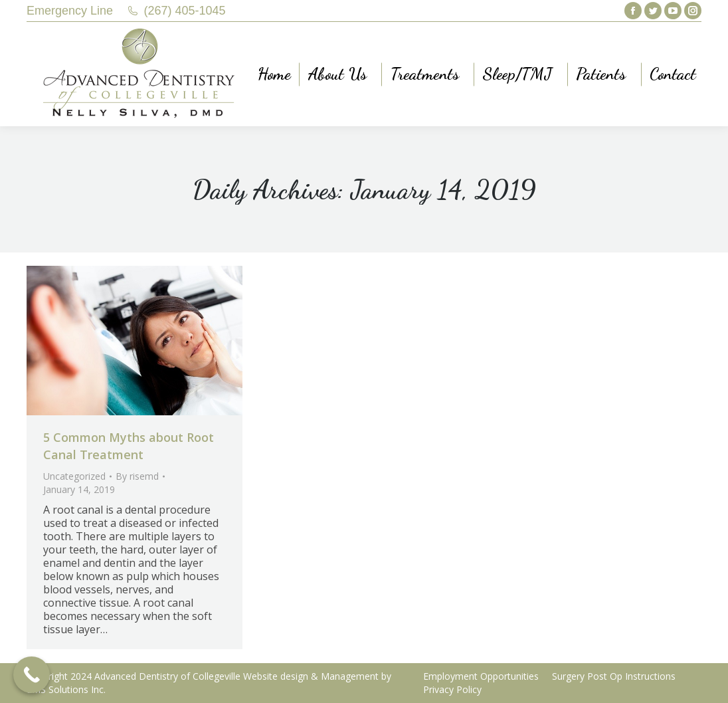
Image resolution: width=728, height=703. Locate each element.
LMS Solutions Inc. (66, 689)
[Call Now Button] (32, 675)
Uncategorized (74, 476)
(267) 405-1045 (185, 11)
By (137, 476)
